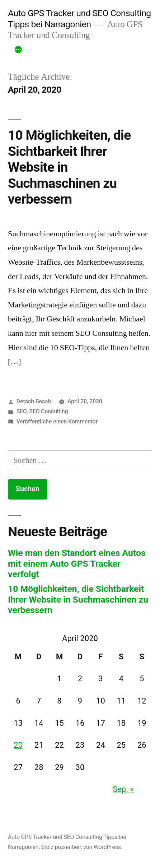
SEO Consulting (48, 411)
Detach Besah (34, 401)
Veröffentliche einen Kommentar (57, 421)
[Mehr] (18, 50)
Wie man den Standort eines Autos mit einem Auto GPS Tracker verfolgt (77, 563)
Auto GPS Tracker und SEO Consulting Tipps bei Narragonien (79, 19)
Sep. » (123, 789)
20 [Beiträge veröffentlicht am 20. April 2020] (18, 745)
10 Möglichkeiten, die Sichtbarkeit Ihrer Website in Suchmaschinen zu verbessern (78, 599)
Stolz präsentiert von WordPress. (82, 847)
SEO (22, 411)
